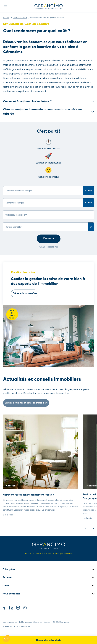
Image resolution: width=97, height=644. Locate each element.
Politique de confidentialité (30, 622)
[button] (7, 639)
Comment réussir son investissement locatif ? (29, 495)
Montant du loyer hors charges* (19, 191)
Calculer (49, 239)
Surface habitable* (13, 227)
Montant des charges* (15, 203)
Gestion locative (20, 18)
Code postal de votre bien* (16, 215)
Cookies (47, 622)
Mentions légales (10, 622)
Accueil (6, 18)
